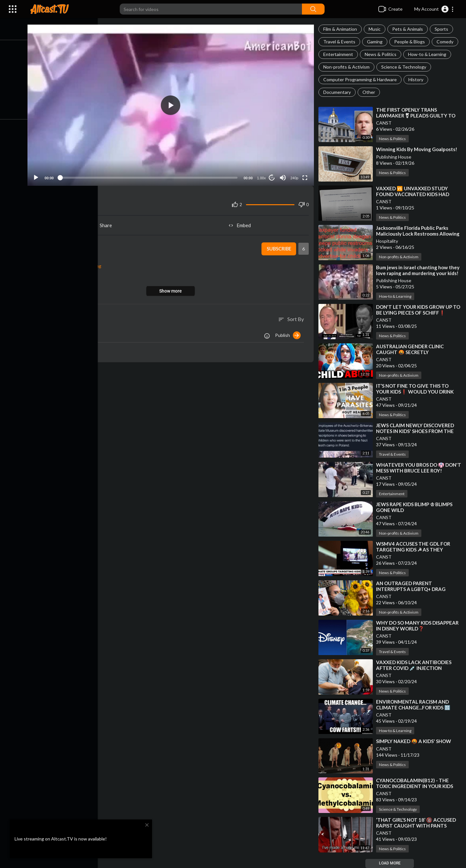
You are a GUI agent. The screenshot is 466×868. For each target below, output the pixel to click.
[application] (173, 104)
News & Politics (382, 54)
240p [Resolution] (295, 176)
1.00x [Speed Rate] (262, 176)
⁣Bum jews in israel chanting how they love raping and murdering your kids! (419, 270)
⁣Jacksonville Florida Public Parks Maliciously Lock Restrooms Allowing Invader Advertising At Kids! (419, 234)
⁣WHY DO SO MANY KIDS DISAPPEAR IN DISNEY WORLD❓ (418, 626)
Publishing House (395, 157)
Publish (289, 334)
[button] (434, 9)
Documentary (338, 92)
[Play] (39, 176)
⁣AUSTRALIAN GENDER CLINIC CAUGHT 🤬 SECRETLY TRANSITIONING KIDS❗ (411, 352)
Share (104, 224)
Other (370, 92)
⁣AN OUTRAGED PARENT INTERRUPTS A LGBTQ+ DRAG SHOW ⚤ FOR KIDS (412, 589)
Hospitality (388, 241)
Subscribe (279, 248)
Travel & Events (340, 42)
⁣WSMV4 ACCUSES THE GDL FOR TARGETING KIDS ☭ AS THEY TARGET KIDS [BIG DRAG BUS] (414, 550)
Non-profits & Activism (347, 67)
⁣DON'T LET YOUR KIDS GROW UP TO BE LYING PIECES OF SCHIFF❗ (419, 310)
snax (64, 244)
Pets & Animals (409, 29)
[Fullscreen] (305, 176)
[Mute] (283, 176)
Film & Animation (341, 29)
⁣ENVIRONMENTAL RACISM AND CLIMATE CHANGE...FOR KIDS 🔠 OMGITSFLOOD (414, 707)
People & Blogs (411, 42)
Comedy (446, 42)
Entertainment (339, 54)
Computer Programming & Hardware (361, 79)
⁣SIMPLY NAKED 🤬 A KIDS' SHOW (415, 741)
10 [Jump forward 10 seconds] (272, 176)
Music (376, 29)
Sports (442, 29)
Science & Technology (405, 67)
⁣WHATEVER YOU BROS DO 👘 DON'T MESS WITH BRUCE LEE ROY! (418, 468)
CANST (385, 123)
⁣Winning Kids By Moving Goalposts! (418, 149)
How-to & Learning (428, 54)
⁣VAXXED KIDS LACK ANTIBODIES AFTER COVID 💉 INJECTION (415, 665)
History (417, 79)
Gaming (376, 42)
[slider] (151, 176)
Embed (241, 224)
